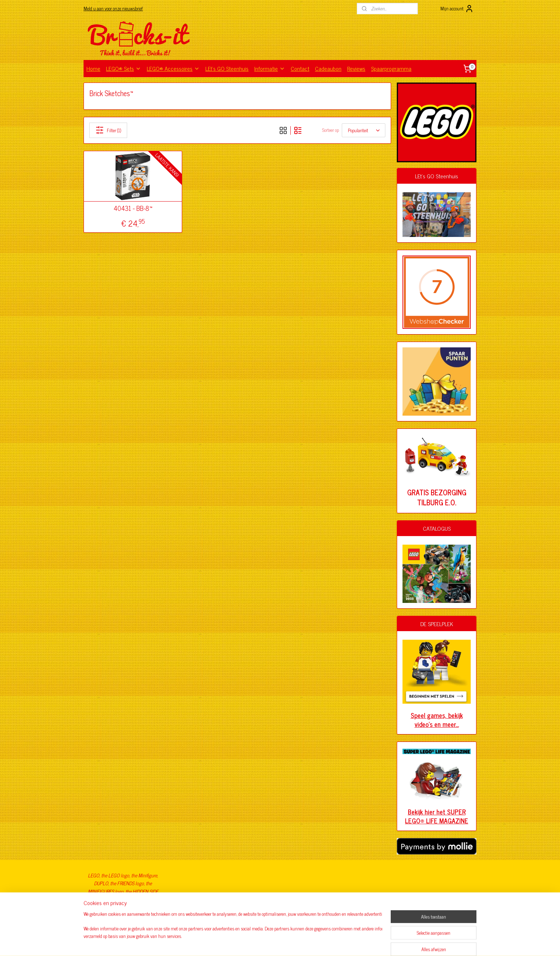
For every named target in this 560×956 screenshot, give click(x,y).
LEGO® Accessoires (173, 68)
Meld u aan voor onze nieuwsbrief (113, 8)
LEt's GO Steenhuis (227, 68)
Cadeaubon (328, 68)
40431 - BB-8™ (133, 208)
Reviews (356, 68)
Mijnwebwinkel (337, 943)
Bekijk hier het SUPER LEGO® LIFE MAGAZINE (437, 816)
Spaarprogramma (391, 68)
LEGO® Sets (124, 68)
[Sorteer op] (364, 130)
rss (269, 943)
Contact (300, 68)
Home (93, 68)
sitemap (258, 943)
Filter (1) (108, 130)
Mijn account (457, 9)
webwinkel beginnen (288, 943)
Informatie (270, 68)
